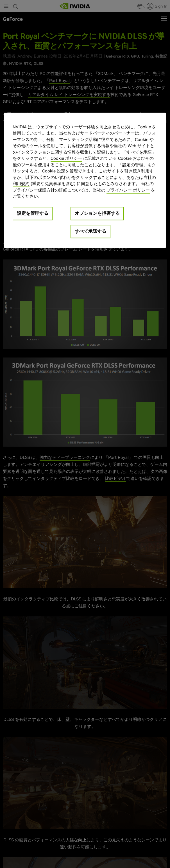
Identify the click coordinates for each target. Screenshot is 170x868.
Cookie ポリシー (66, 158)
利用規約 (21, 184)
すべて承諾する (90, 231)
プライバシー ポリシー (128, 190)
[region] (85, 180)
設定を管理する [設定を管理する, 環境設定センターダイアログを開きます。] (33, 213)
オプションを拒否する (97, 213)
